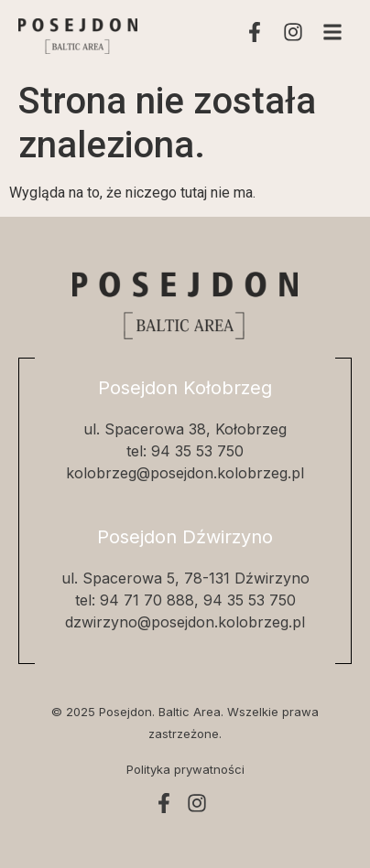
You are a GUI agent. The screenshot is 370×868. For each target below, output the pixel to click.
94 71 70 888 (147, 600)
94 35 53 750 (197, 451)
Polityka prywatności (185, 769)
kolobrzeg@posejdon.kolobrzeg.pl (185, 473)
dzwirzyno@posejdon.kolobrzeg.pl (185, 622)
